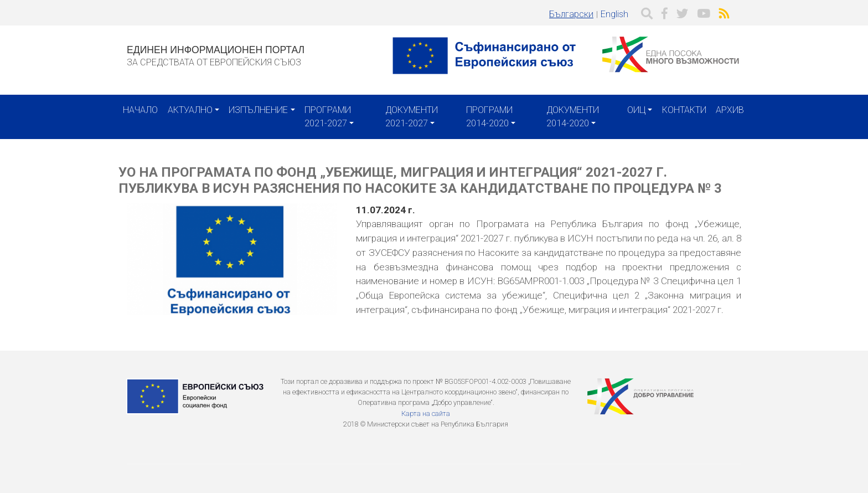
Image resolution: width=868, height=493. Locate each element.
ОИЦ (636, 110)
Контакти (684, 110)
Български (571, 14)
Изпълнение (258, 110)
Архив (730, 110)
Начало (140, 110)
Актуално (190, 110)
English (614, 14)
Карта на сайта (426, 414)
